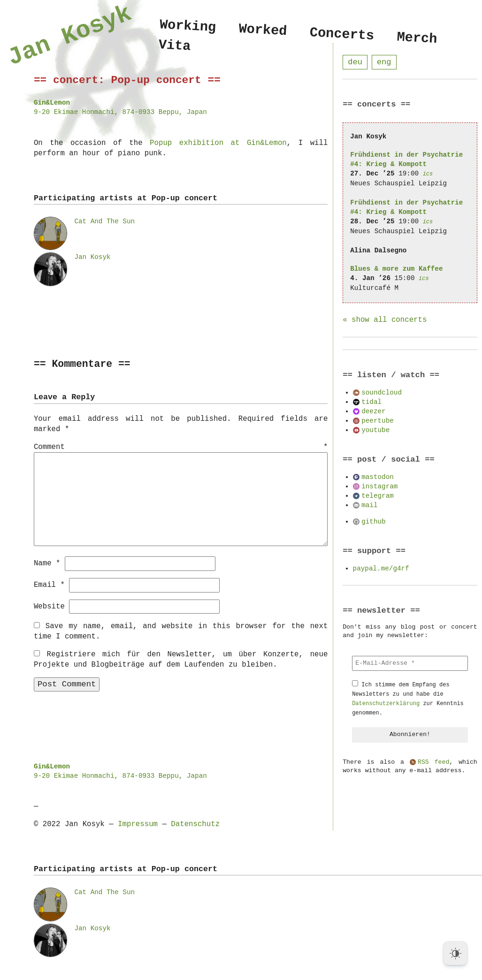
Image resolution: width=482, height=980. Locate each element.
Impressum (138, 824)
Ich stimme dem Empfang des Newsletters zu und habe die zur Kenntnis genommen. (408, 699)
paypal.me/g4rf (381, 569)
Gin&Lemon (52, 103)
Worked (263, 30)
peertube (378, 421)
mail (369, 505)
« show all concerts (385, 320)
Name (47, 563)
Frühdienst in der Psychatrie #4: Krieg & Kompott (406, 160)
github (373, 522)
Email (49, 585)
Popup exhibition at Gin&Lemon (218, 143)
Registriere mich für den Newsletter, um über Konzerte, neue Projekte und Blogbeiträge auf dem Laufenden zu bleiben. (181, 659)
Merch (417, 38)
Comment (181, 448)
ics (428, 174)
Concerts (342, 34)
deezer (373, 412)
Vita (175, 47)
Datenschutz (195, 824)
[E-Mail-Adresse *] (410, 664)
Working (188, 26)
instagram (379, 487)
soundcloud (382, 393)
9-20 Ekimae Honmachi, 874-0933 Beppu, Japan (120, 112)
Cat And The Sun (104, 221)
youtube (375, 430)
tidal (371, 402)
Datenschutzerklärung (386, 704)
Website (49, 606)
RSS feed (433, 763)
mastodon (378, 477)
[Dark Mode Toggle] (455, 953)
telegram (378, 496)
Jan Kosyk (92, 257)
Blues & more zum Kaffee (396, 269)
